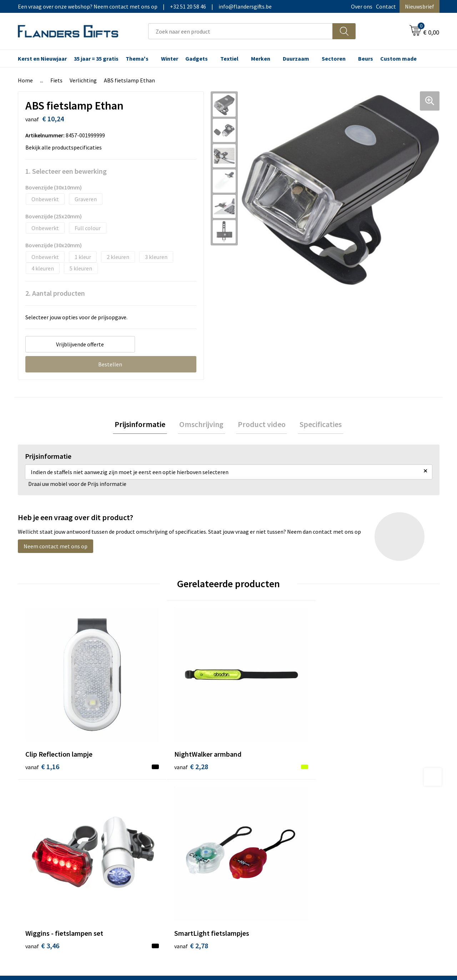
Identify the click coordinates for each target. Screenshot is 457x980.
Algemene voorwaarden (371, 791)
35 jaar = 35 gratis (96, 59)
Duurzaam (296, 59)
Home (25, 80)
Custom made (398, 59)
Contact (386, 6)
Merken (261, 59)
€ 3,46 (253, 724)
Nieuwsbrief (420, 6)
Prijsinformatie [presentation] (145, 425)
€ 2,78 (358, 724)
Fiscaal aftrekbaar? (260, 812)
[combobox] (240, 31)
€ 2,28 (148, 724)
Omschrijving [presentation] (203, 425)
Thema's (137, 59)
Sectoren (334, 59)
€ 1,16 (42, 724)
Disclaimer (355, 823)
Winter (170, 59)
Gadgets (197, 59)
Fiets (56, 80)
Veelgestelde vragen (158, 812)
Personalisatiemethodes (268, 823)
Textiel (229, 59)
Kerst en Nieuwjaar (42, 59)
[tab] (145, 425)
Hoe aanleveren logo (263, 834)
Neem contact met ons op (56, 548)
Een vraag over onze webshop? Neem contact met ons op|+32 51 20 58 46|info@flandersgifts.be (145, 6)
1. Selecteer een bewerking (66, 171)
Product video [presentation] (260, 425)
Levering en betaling (263, 802)
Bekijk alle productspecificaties (66, 147)
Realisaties (251, 791)
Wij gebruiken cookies (368, 802)
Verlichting (83, 80)
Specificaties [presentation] (316, 425)
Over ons (362, 6)
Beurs (366, 59)
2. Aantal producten (55, 293)
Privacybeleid (358, 812)
